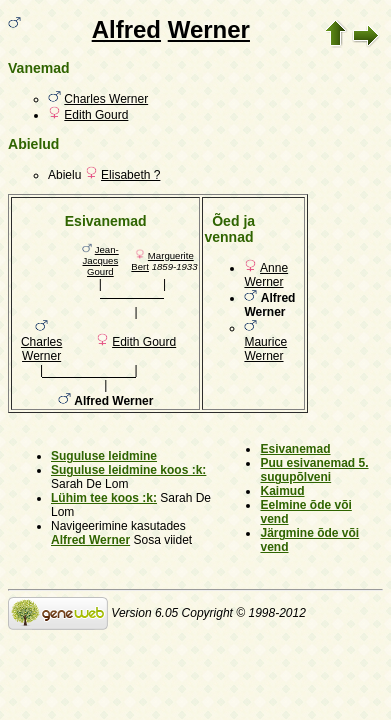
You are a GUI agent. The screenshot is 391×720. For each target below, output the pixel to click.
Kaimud (282, 491)
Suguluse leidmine (104, 456)
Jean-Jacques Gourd (101, 260)
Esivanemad (295, 449)
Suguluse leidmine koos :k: (128, 470)
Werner (209, 29)
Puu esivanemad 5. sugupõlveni (314, 470)
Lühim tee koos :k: (104, 498)
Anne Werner (266, 275)
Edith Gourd (96, 115)
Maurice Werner (265, 349)
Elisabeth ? (130, 175)
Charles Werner (106, 99)
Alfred (126, 29)
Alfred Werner (90, 540)
